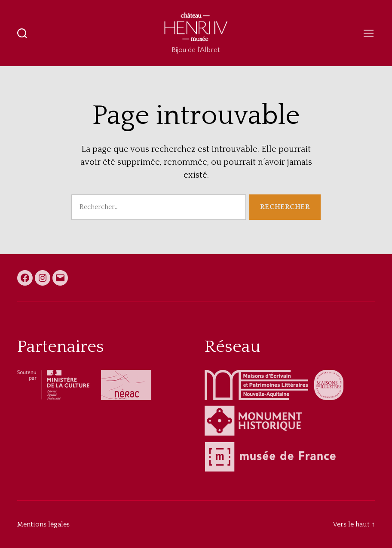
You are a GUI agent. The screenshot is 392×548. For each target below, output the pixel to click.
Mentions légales (43, 524)
